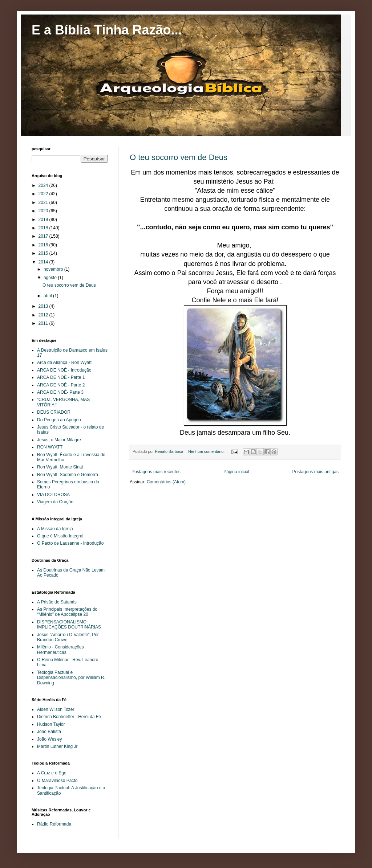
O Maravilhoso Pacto (57, 781)
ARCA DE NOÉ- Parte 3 (60, 392)
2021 (44, 202)
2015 (44, 253)
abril (48, 296)
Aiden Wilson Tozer (56, 709)
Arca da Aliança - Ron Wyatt (64, 363)
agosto (51, 278)
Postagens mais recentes (156, 472)
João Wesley (49, 739)
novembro (54, 269)
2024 (44, 185)
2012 (44, 315)
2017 (44, 236)
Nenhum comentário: (207, 451)
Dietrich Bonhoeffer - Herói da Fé (69, 717)
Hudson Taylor (51, 724)
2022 (44, 194)
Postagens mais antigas (316, 472)
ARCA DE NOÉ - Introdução (64, 370)
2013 (44, 306)
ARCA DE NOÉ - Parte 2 (61, 385)
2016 (44, 245)
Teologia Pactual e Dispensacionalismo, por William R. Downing (71, 678)
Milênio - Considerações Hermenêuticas (60, 650)
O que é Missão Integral (60, 536)
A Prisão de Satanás (57, 602)
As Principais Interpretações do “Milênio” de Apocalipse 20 (67, 612)
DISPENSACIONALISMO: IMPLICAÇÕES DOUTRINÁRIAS (69, 625)
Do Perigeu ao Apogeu (59, 420)
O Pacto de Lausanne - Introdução (70, 543)
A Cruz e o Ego (52, 773)
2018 (44, 228)
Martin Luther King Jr (57, 746)
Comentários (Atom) (166, 482)
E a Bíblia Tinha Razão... (107, 30)
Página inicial (236, 472)
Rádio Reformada (54, 824)
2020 (44, 211)
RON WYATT (50, 447)
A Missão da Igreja (55, 529)
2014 (44, 262)
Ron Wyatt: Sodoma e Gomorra (68, 475)
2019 (44, 220)
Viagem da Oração (55, 502)
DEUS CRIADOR (54, 412)
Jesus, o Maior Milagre (59, 440)
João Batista (49, 732)
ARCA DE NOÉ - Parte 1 (61, 377)
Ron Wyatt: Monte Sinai (60, 467)
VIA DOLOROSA (53, 495)
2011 (44, 323)
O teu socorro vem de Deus (179, 157)
